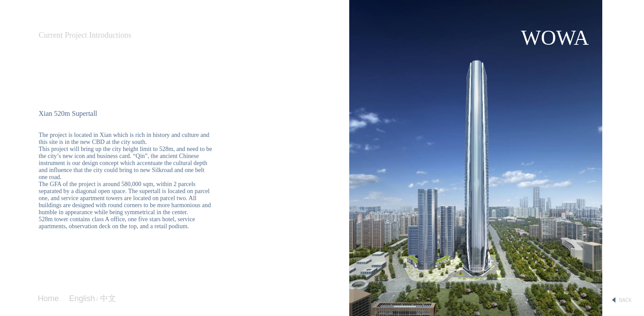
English (82, 298)
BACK (622, 301)
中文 (107, 298)
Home (48, 298)
